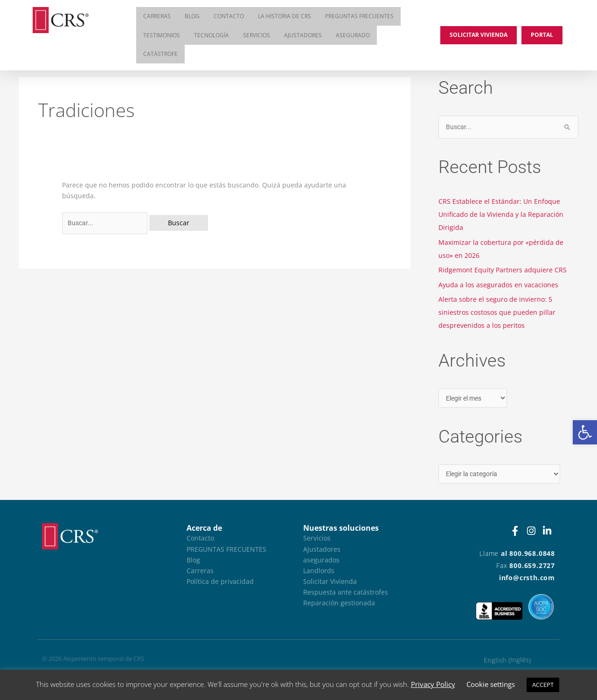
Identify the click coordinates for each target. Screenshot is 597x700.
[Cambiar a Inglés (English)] (507, 661)
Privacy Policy (433, 684)
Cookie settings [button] (491, 684)
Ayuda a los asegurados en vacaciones (498, 285)
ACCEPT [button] (543, 685)
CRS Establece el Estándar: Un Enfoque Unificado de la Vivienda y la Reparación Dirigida (501, 214)
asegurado (353, 36)
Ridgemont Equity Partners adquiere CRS (503, 270)
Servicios (257, 36)
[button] (585, 432)
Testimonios (162, 36)
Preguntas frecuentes (359, 17)
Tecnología (212, 36)
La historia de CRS (285, 17)
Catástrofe (160, 56)
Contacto (229, 17)
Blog (192, 17)
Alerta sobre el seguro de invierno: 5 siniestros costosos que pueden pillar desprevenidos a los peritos (497, 312)
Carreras (157, 17)
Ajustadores (303, 36)
